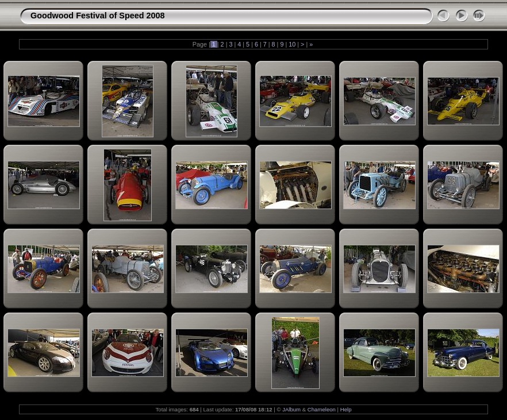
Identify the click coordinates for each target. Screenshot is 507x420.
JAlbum (291, 409)
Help (346, 409)
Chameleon (322, 409)
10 (292, 44)
